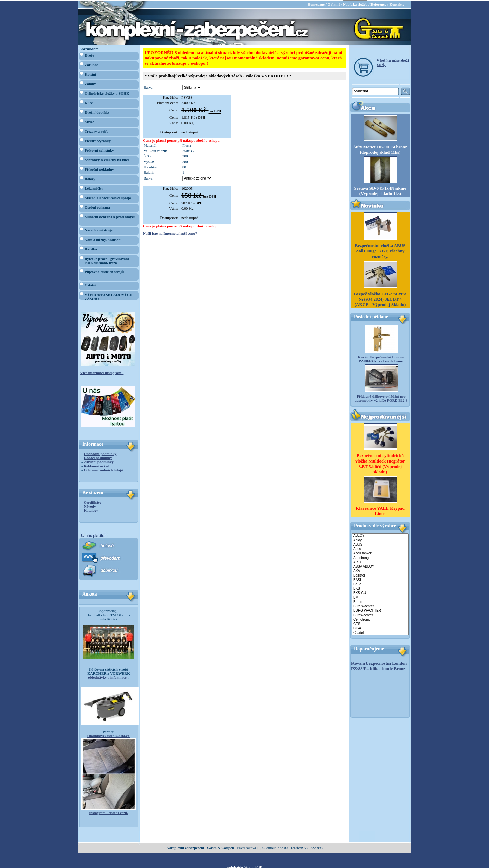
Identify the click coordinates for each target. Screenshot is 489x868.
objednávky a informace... (109, 676)
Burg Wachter (380, 606)
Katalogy (91, 509)
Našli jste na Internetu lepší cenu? (170, 232)
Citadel (380, 632)
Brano (380, 601)
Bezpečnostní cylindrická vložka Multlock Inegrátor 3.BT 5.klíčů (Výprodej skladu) (380, 463)
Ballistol (380, 575)
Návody (90, 505)
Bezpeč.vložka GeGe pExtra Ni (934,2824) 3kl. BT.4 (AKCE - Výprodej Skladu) (380, 298)
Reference (378, 3)
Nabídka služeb (355, 3)
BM (380, 597)
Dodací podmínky (98, 457)
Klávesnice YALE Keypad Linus (380, 510)
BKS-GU (380, 592)
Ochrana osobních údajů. (104, 469)
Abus (380, 548)
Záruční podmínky (98, 461)
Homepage (316, 3)
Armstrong (380, 557)
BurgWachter (380, 614)
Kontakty (397, 3)
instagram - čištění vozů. (109, 812)
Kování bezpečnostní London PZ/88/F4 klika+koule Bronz (381, 358)
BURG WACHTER (380, 610)
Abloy (380, 539)
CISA (380, 628)
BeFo (380, 583)
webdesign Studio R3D (244, 866)
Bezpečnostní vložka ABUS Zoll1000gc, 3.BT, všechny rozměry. (380, 250)
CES (380, 623)
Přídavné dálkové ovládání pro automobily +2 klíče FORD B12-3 (381, 398)
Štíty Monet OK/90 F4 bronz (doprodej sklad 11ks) (380, 148)
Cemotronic (380, 619)
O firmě (334, 3)
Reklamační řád (96, 465)
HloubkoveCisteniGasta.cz (108, 735)
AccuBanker (380, 553)
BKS (380, 588)
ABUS (380, 544)
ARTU (380, 561)
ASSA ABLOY (380, 566)
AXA (380, 570)
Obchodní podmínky (100, 453)
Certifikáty (92, 501)
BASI (380, 579)
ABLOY (380, 535)
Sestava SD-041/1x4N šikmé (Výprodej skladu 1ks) (380, 190)
